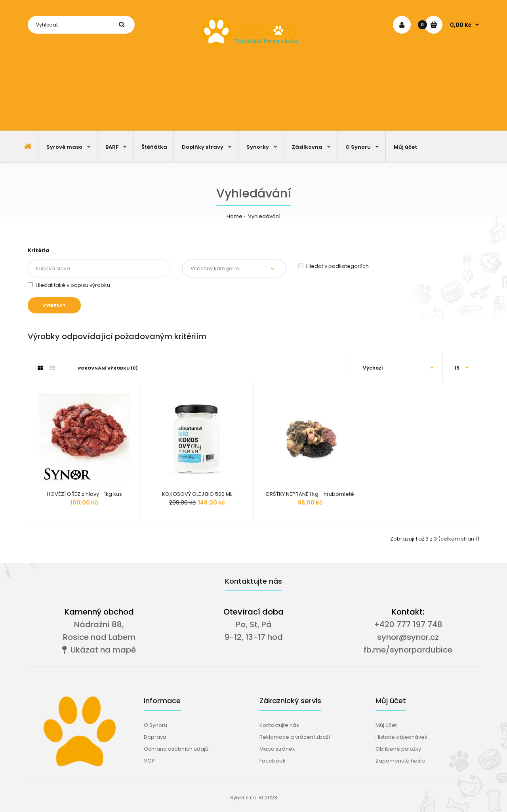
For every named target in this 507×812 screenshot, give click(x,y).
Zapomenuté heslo (400, 761)
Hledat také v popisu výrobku (69, 285)
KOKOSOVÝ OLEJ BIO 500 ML (197, 494)
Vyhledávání (264, 216)
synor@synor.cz (408, 637)
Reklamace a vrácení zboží (295, 737)
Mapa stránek (277, 749)
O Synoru (155, 725)
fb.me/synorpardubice (408, 650)
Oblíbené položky (398, 749)
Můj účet (386, 725)
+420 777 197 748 (408, 624)
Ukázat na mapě (99, 650)
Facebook (273, 761)
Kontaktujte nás (279, 725)
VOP (149, 761)
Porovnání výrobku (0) (108, 368)
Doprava (155, 737)
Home (234, 216)
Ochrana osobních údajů (176, 749)
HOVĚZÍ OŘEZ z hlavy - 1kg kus (84, 494)
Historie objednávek (401, 737)
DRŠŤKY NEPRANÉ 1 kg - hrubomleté (310, 494)
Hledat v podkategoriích (334, 266)
